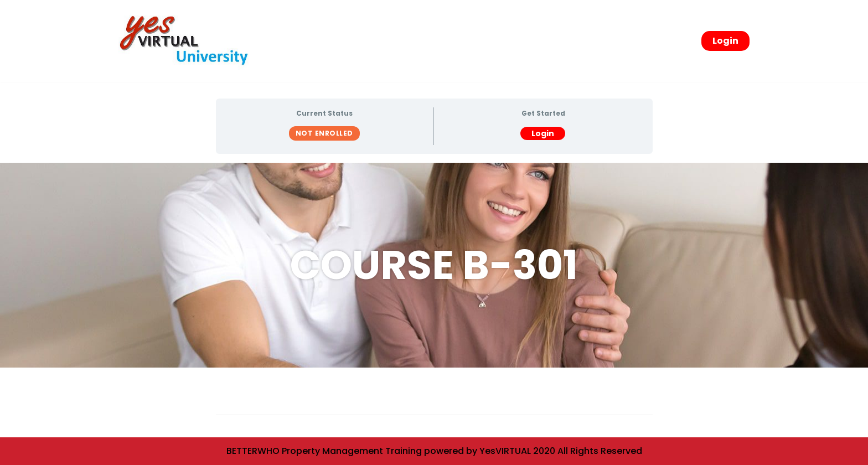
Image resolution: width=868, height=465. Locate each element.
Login (725, 41)
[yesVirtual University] (188, 41)
